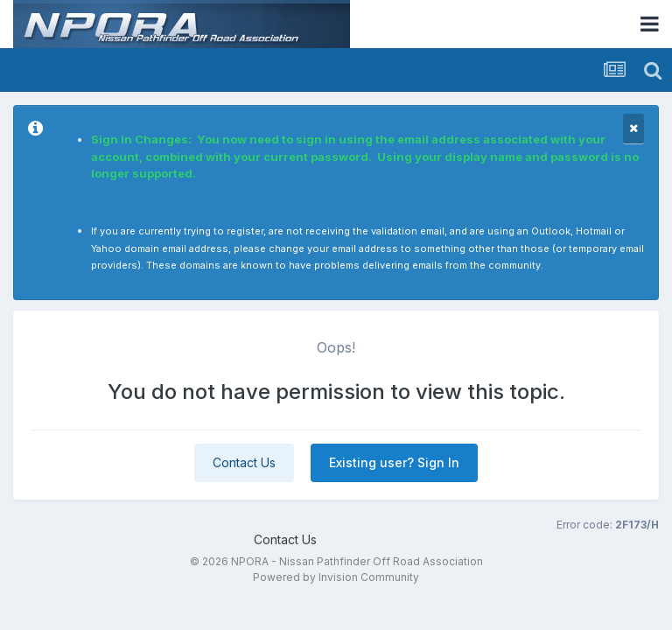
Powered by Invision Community (336, 577)
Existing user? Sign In (394, 462)
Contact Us (244, 462)
